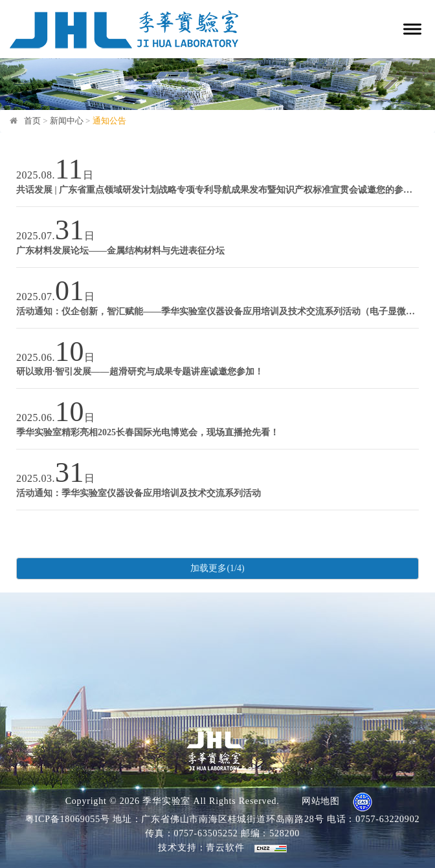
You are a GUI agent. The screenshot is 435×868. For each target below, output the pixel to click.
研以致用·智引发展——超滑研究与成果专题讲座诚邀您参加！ (140, 372)
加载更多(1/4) (217, 568)
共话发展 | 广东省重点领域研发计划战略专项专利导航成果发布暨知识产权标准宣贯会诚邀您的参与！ (217, 190)
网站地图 (321, 801)
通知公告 (109, 121)
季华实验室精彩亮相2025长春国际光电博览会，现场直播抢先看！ (148, 432)
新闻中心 (67, 121)
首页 (32, 121)
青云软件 (225, 848)
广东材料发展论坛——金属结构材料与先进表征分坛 (120, 251)
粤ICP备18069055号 (68, 819)
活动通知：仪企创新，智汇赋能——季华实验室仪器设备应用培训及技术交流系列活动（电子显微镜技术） (217, 311)
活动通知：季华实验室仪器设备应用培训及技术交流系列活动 (139, 493)
